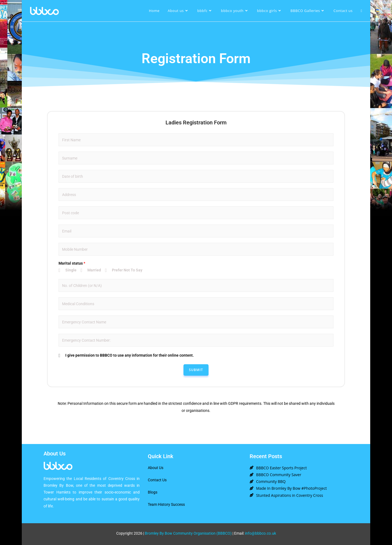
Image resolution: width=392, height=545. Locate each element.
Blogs (153, 492)
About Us (156, 468)
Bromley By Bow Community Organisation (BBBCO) (188, 533)
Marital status (72, 263)
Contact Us (157, 480)
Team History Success (166, 504)
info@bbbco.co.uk (261, 533)
